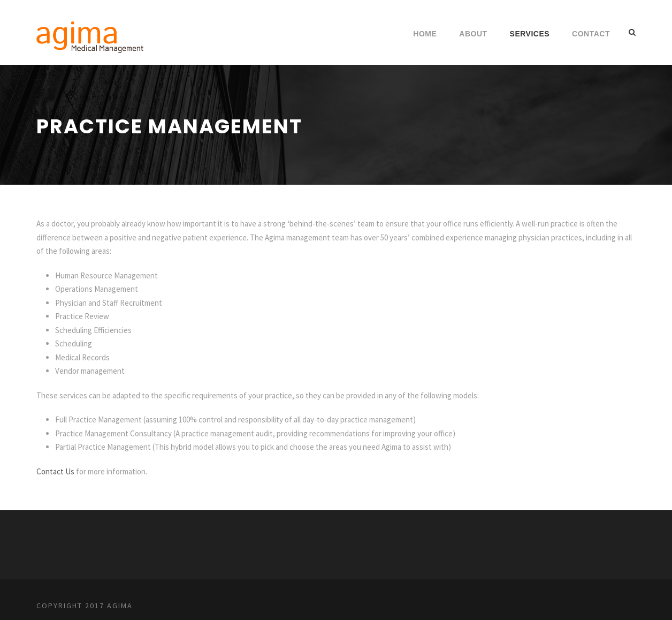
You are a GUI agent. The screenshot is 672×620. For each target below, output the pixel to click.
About (473, 34)
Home (425, 34)
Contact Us (55, 471)
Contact (591, 34)
